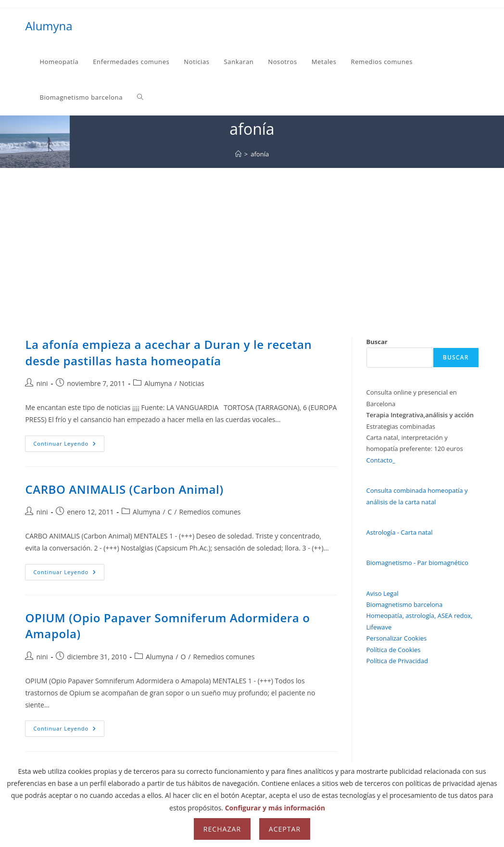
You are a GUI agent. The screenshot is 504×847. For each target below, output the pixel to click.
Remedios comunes (210, 512)
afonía (260, 154)
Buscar (377, 342)
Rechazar (222, 829)
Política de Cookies (394, 650)
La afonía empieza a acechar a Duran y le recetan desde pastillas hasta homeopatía (168, 353)
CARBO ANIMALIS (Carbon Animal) (124, 489)
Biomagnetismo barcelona (405, 604)
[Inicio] (238, 154)
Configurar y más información (275, 808)
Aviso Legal (383, 593)
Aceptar (285, 829)
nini (42, 383)
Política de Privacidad (397, 661)
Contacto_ (381, 460)
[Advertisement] (252, 240)
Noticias (192, 383)
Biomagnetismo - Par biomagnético (417, 563)
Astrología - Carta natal (400, 532)
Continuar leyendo (69, 445)
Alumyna (49, 26)
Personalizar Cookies (397, 638)
